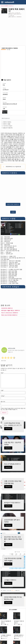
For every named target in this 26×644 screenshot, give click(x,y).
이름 (2, 390)
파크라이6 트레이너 (7, 308)
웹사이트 (3, 402)
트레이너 (11, 6)
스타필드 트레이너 (6, 635)
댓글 (2, 373)
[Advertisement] (13, 32)
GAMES (6, 6)
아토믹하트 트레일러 (8, 126)
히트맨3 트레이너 (19, 635)
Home (2, 6)
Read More (8, 429)
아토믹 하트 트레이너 (17, 10)
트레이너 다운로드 (7, 122)
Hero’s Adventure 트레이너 (10, 313)
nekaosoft (9, 2)
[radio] (3, 358)
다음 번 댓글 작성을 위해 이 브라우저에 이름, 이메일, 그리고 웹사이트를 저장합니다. (13, 409)
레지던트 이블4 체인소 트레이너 (11, 311)
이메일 (3, 396)
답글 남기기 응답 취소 (8, 128)
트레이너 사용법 (7, 124)
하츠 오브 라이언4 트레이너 (9, 315)
